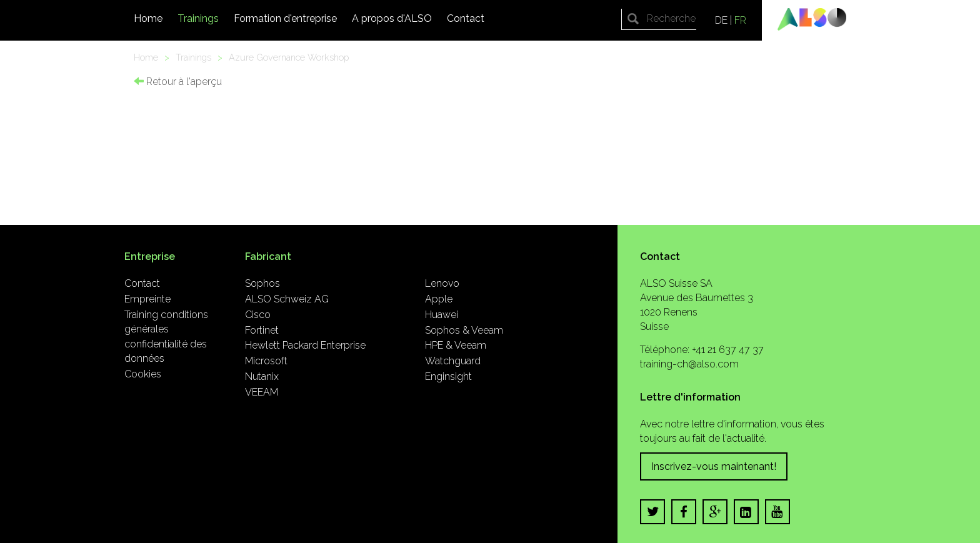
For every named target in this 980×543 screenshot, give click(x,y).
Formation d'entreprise (285, 18)
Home (148, 18)
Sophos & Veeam (464, 330)
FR (740, 20)
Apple (439, 299)
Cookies (143, 374)
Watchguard (453, 361)
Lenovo (442, 283)
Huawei (442, 315)
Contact (466, 18)
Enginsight (448, 376)
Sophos (262, 283)
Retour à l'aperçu (178, 82)
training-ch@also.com (689, 364)
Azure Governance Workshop (289, 57)
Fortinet (262, 330)
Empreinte (147, 299)
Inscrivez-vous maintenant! (714, 466)
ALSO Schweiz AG (287, 299)
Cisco (258, 315)
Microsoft (266, 361)
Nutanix (262, 376)
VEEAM (262, 392)
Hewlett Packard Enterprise (305, 345)
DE (721, 20)
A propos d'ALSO (392, 18)
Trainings (198, 18)
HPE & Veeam (456, 345)
